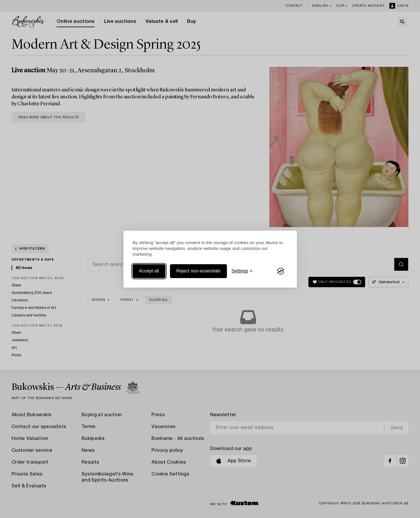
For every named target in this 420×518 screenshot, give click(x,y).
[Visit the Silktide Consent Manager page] (281, 271)
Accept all (149, 271)
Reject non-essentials (198, 271)
